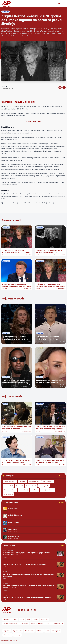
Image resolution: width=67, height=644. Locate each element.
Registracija (44, 619)
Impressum (24, 623)
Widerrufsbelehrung (37, 623)
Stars (47, 631)
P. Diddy (5, 404)
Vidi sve (62, 476)
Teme (22, 619)
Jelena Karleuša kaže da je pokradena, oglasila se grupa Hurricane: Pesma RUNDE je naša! (27, 554)
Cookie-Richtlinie (58, 623)
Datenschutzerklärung (11, 623)
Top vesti (7, 631)
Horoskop (17, 635)
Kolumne (40, 631)
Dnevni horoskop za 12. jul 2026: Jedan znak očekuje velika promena (27, 597)
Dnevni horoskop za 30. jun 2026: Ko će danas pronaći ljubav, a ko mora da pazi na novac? (28, 587)
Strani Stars (6, 12)
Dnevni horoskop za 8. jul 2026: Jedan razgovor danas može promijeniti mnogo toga (28, 575)
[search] (64, 3)
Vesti (29, 619)
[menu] (59, 3)
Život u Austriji (29, 631)
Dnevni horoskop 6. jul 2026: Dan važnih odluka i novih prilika (24, 564)
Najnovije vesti (17, 631)
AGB (48, 623)
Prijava (36, 619)
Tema (15, 619)
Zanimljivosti (56, 631)
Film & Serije (8, 635)
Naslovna (7, 619)
